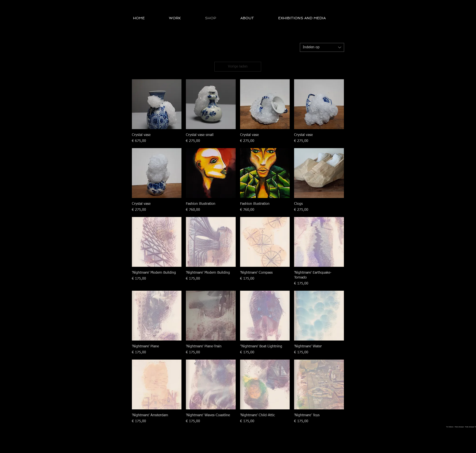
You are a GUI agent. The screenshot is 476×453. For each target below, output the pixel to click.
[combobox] (322, 47)
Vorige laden (238, 67)
